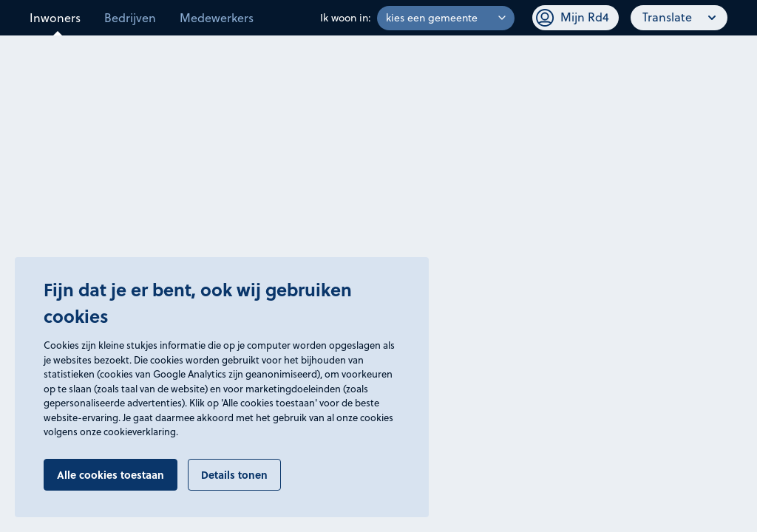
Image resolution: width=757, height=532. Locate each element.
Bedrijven (130, 18)
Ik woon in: (346, 18)
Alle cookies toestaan (111, 474)
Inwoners (55, 18)
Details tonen (234, 474)
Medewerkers (217, 18)
